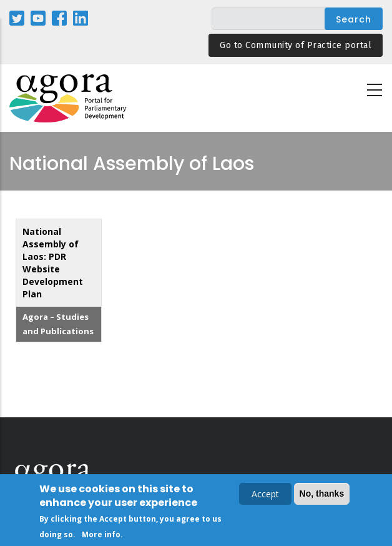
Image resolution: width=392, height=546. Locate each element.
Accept (265, 496)
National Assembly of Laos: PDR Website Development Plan (53, 263)
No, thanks (322, 495)
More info (101, 536)
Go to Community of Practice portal (296, 45)
